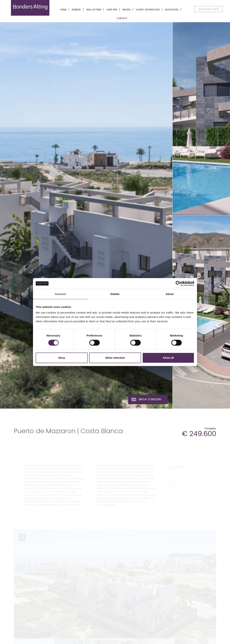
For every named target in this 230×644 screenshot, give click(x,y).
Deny (62, 358)
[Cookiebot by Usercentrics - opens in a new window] (178, 283)
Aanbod (76, 10)
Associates (172, 10)
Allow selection (115, 358)
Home (63, 10)
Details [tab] (115, 294)
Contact (122, 18)
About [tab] (170, 294)
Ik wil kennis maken (208, 9)
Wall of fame (94, 10)
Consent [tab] (60, 294)
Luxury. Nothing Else (148, 10)
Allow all (168, 358)
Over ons (112, 10)
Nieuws (127, 10)
